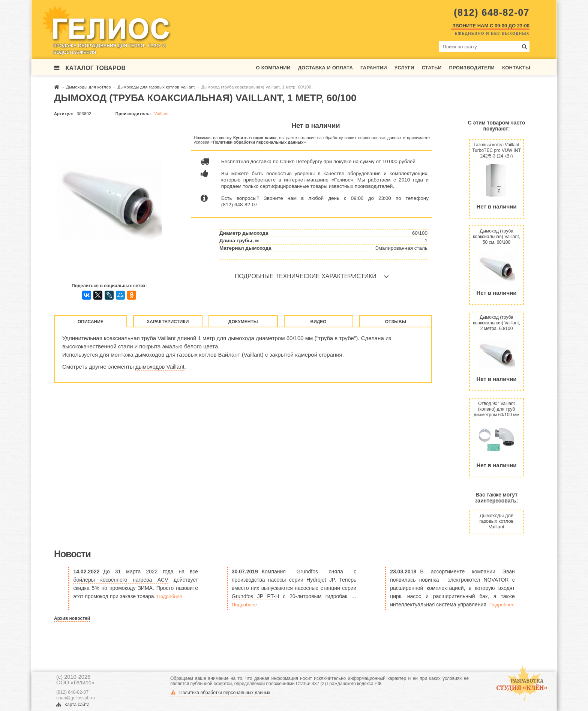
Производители (472, 68)
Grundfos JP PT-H (255, 596)
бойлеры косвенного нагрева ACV (121, 580)
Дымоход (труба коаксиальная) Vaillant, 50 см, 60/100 (496, 236)
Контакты (516, 68)
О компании (273, 68)
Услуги (404, 68)
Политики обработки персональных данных (258, 142)
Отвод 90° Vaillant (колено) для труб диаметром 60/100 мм (496, 409)
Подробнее (169, 596)
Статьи (431, 68)
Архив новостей (72, 618)
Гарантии (374, 68)
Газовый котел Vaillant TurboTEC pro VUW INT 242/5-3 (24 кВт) (496, 150)
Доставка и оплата (325, 68)
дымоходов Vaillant (160, 367)
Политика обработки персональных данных (221, 693)
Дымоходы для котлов (89, 87)
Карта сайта (73, 705)
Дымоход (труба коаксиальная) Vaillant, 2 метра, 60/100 (496, 323)
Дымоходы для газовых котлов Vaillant (157, 87)
